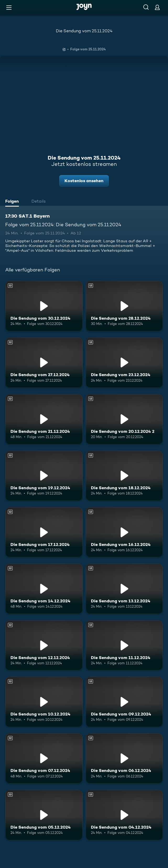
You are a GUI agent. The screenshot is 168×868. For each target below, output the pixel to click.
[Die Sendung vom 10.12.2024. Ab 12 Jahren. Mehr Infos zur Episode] (44, 702)
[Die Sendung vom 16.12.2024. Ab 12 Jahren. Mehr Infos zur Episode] (124, 532)
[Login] (157, 7)
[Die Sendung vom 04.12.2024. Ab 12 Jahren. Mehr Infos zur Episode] (124, 815)
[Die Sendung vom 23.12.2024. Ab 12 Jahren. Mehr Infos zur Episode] (124, 363)
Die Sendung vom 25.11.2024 (84, 31)
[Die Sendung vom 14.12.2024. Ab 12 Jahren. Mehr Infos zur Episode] (44, 589)
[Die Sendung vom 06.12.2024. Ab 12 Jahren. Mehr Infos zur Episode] (124, 758)
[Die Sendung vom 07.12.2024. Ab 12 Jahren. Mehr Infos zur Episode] (44, 758)
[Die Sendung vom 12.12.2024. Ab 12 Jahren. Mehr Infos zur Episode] (44, 645)
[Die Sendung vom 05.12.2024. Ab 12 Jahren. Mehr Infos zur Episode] (44, 815)
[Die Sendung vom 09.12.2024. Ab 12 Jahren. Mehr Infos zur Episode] (124, 702)
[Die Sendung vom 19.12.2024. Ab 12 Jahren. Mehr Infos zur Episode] (44, 476)
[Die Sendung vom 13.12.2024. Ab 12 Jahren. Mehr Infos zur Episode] (124, 589)
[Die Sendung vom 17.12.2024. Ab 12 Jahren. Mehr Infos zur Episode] (44, 532)
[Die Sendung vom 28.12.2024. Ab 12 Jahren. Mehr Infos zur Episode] (124, 306)
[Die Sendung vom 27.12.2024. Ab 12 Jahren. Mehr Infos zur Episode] (44, 363)
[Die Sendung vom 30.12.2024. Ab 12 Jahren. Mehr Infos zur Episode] (44, 306)
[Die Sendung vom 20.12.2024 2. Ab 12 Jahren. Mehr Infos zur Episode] (124, 419)
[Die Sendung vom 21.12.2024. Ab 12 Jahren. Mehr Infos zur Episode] (44, 419)
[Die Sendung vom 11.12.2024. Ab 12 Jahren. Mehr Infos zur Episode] (124, 645)
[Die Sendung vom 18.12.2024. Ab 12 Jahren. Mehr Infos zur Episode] (124, 476)
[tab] (13, 202)
